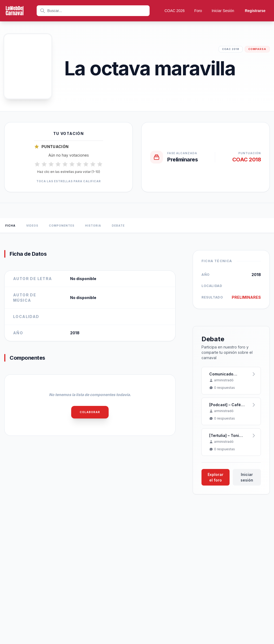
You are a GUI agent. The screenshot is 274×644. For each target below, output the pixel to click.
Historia (93, 226)
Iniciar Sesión (223, 11)
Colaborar (90, 412)
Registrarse (255, 11)
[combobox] (93, 11)
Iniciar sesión (247, 477)
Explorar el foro (216, 477)
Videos (32, 226)
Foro (198, 11)
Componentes (62, 226)
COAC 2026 (175, 11)
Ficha (10, 226)
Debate (118, 226)
